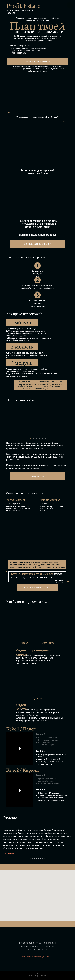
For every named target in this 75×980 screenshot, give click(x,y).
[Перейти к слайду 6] (41, 859)
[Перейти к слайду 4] (36, 859)
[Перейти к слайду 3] (34, 859)
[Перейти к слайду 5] (39, 859)
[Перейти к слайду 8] (45, 859)
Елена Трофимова (9, 854)
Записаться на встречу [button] (38, 244)
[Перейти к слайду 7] (43, 859)
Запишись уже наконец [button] (38, 588)
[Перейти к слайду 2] (32, 859)
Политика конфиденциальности (37, 957)
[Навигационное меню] (70, 5)
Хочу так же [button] (38, 476)
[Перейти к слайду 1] (30, 859)
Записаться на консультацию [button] (38, 61)
